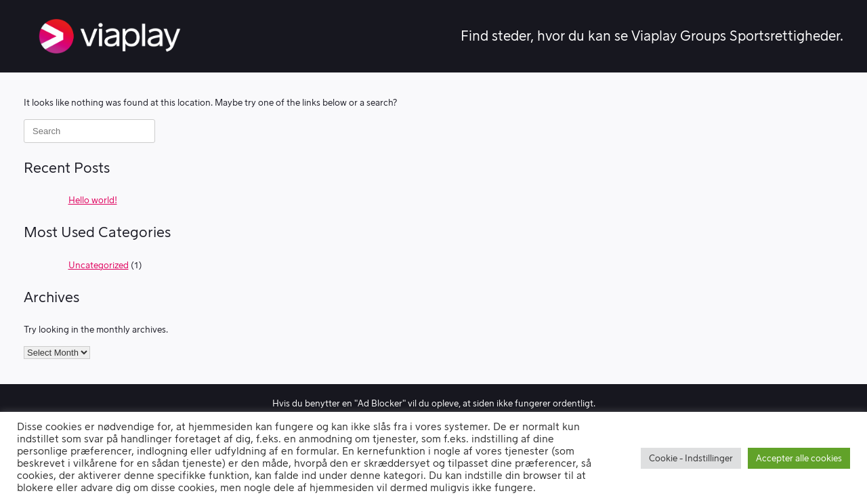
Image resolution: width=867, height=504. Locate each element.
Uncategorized (99, 265)
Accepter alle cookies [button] (799, 458)
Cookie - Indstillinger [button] (691, 458)
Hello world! (93, 200)
